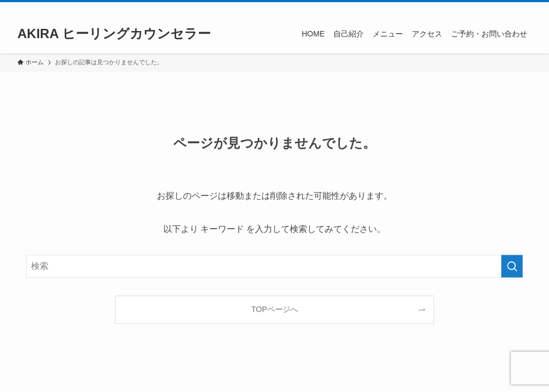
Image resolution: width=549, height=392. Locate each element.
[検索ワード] (274, 266)
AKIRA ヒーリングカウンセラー (114, 34)
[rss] (510, 8)
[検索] (524, 8)
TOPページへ (274, 309)
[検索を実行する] (512, 266)
